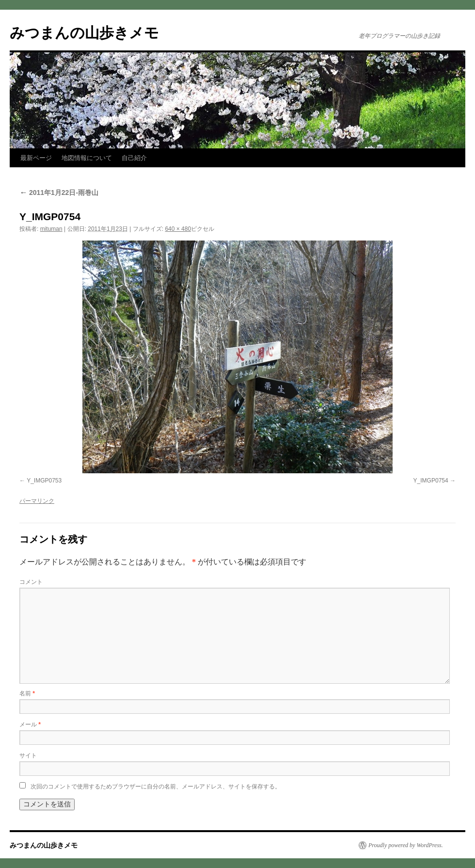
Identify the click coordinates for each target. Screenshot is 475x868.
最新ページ (36, 158)
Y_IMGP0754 (431, 481)
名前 (27, 693)
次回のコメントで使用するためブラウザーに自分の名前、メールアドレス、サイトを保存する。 (156, 787)
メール (30, 724)
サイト (28, 755)
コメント (31, 582)
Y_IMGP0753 (44, 481)
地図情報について (87, 158)
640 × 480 (178, 229)
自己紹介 (134, 158)
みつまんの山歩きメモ (84, 33)
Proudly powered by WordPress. (406, 845)
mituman (51, 229)
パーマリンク (37, 501)
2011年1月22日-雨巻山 (59, 193)
